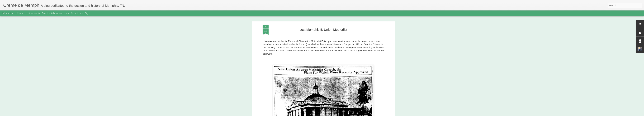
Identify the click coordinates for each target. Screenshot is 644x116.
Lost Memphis (33, 13)
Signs (88, 13)
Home (20, 13)
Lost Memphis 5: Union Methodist (323, 21)
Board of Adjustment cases (55, 13)
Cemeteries (77, 13)
